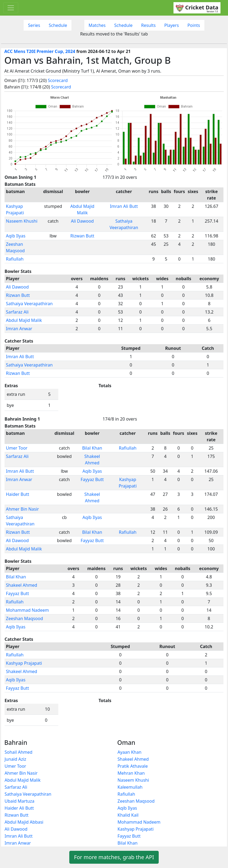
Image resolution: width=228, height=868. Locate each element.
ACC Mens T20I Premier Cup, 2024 (40, 51)
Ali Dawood (82, 221)
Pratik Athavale (133, 766)
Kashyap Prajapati (24, 663)
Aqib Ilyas (16, 236)
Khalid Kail (128, 815)
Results (149, 25)
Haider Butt (17, 494)
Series (34, 25)
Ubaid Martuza (19, 801)
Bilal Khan (92, 448)
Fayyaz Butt (92, 479)
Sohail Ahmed (19, 752)
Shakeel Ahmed (21, 585)
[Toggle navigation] (11, 8)
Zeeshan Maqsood (24, 618)
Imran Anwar (19, 329)
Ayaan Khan (130, 752)
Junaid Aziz (15, 759)
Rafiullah (15, 259)
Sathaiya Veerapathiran (29, 304)
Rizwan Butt (82, 236)
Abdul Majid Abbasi (24, 822)
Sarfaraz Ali (17, 312)
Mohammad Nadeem (27, 610)
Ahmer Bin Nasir (22, 509)
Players (172, 25)
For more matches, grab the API (114, 857)
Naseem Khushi (22, 221)
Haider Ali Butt (19, 808)
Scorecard (58, 80)
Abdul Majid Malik (24, 320)
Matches (97, 25)
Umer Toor (17, 448)
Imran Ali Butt (124, 206)
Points (194, 25)
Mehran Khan (131, 773)
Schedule (58, 25)
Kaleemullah (130, 787)
